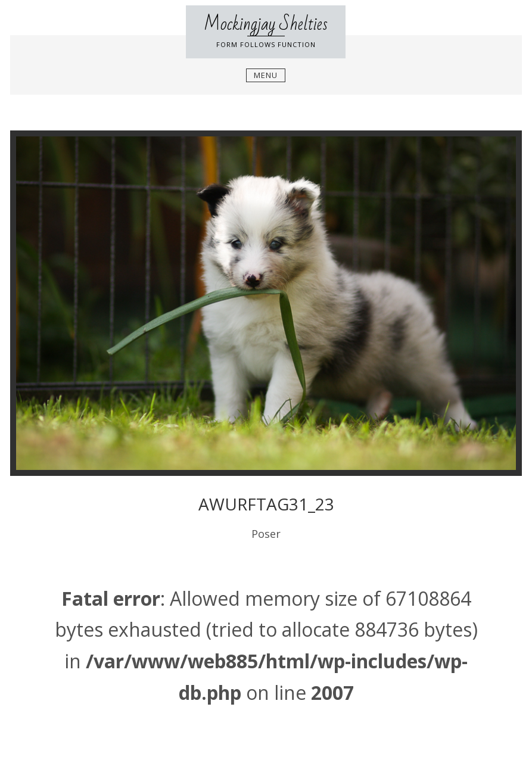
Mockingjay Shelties (266, 24)
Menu (266, 75)
